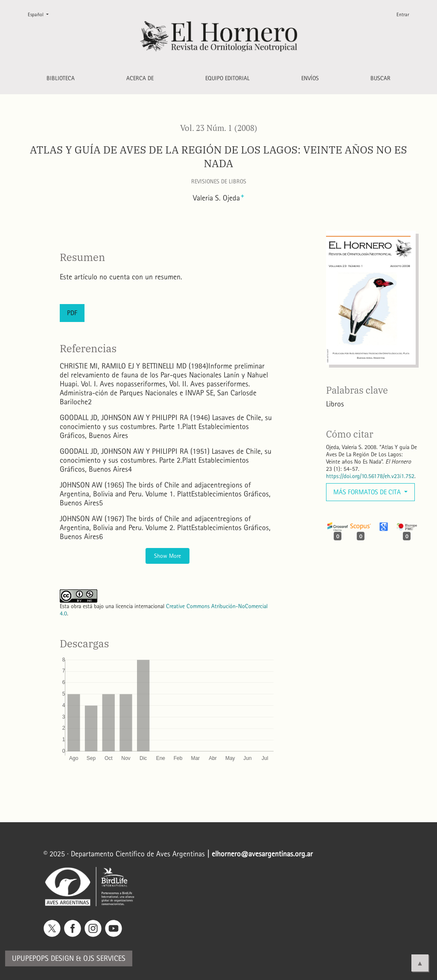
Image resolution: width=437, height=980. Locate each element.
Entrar (403, 14)
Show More (168, 556)
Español (42, 14)
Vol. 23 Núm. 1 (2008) (219, 128)
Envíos (310, 78)
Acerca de (140, 78)
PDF (72, 313)
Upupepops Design (43, 958)
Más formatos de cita (368, 492)
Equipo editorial (227, 78)
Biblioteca (61, 78)
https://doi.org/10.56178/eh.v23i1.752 (370, 476)
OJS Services (104, 958)
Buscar (380, 78)
